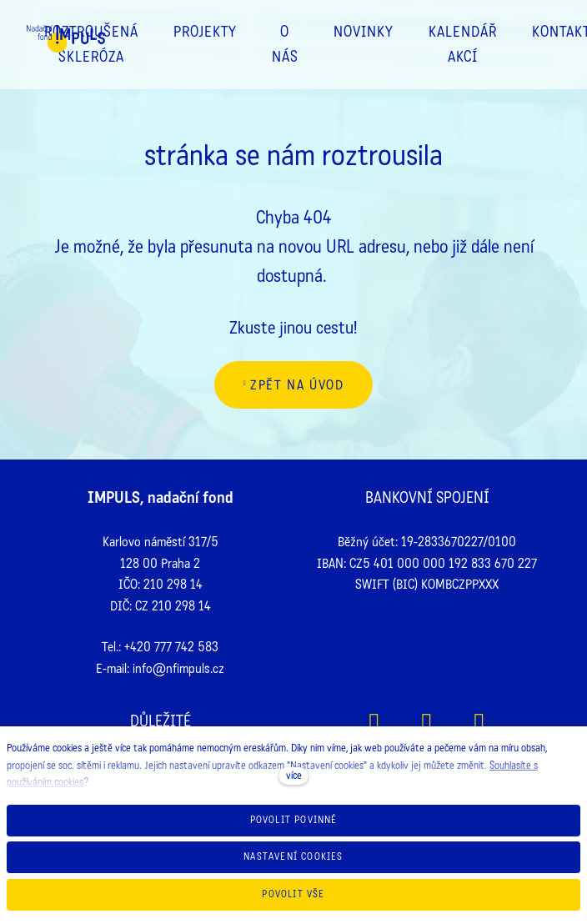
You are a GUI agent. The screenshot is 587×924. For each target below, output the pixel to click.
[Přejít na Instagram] (427, 724)
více (294, 776)
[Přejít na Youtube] (480, 724)
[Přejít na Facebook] (375, 724)
